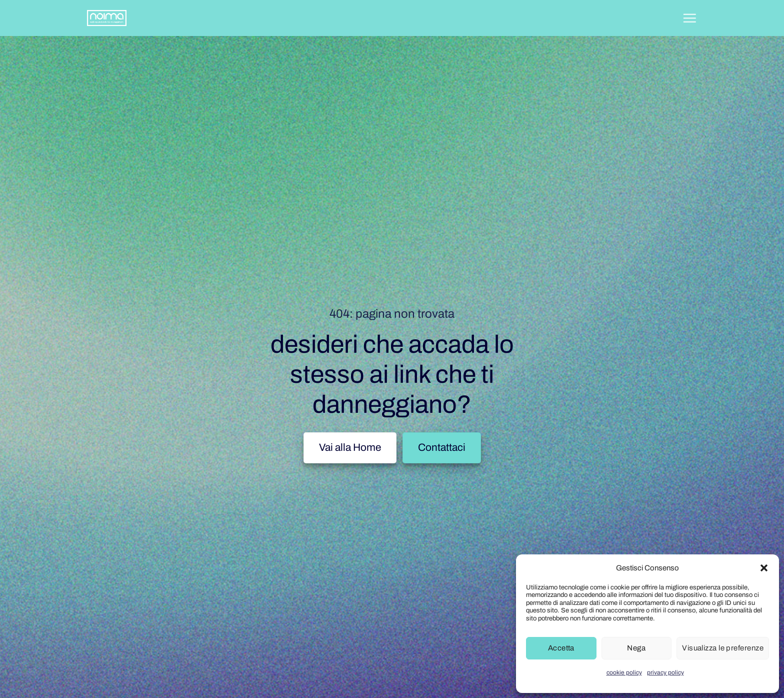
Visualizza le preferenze (723, 648)
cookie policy (624, 672)
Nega (636, 648)
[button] (764, 568)
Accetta (561, 648)
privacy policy (665, 672)
